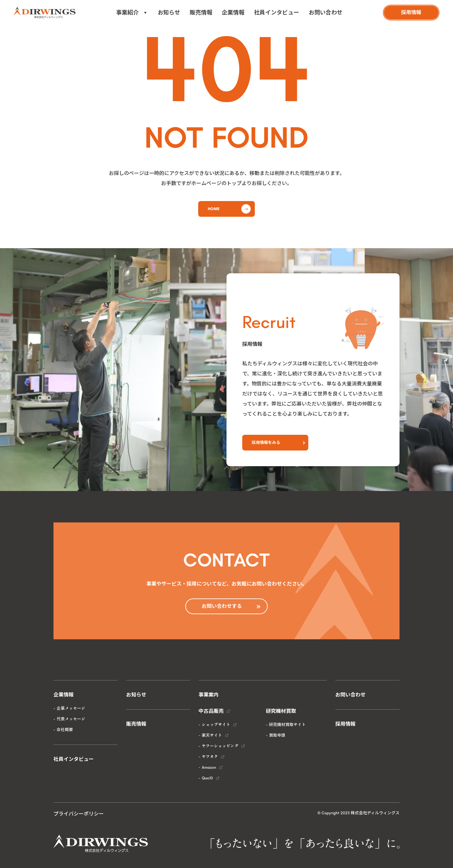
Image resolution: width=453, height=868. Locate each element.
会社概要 (65, 730)
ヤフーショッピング (220, 746)
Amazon (209, 767)
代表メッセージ (71, 719)
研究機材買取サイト (287, 725)
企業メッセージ (71, 708)
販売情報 (201, 13)
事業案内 (209, 695)
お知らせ (169, 13)
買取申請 (277, 735)
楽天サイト (212, 735)
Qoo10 (207, 778)
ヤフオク (210, 757)
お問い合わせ (326, 13)
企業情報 (233, 13)
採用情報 (345, 724)
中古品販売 (211, 711)
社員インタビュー (277, 13)
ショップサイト (216, 725)
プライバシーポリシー (79, 814)
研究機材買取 (281, 711)
